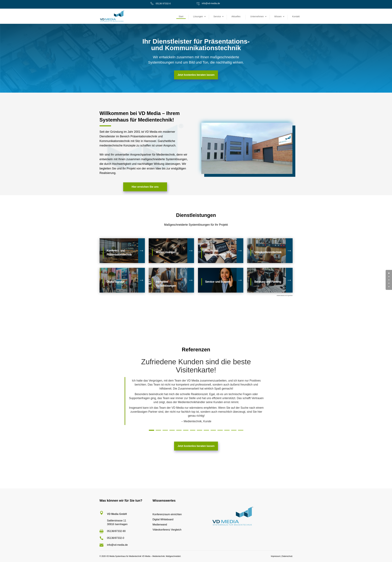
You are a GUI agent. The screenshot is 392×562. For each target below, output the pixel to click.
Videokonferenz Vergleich (167, 530)
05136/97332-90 (116, 531)
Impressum (276, 556)
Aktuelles (236, 16)
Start (181, 16)
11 (220, 430)
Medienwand (160, 525)
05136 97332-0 (163, 4)
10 (213, 430)
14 (241, 430)
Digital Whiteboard (163, 519)
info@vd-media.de (211, 3)
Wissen (278, 16)
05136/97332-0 (116, 538)
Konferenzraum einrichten (167, 514)
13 (235, 430)
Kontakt (296, 16)
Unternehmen (257, 16)
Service (217, 16)
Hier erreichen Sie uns (145, 187)
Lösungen (198, 16)
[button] (7, 555)
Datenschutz (287, 556)
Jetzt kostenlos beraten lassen (196, 75)
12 (228, 430)
